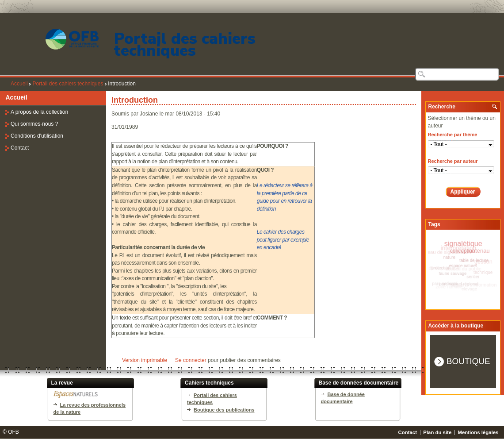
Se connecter (191, 360)
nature (449, 256)
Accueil (19, 84)
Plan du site (437, 432)
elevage (468, 289)
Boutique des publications (224, 410)
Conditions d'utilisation (37, 136)
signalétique (466, 244)
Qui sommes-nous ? (34, 124)
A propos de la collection (39, 112)
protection (440, 267)
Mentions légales (478, 432)
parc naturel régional (457, 283)
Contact (20, 148)
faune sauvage (451, 273)
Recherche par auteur (453, 161)
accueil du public (466, 270)
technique (482, 273)
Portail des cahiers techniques (185, 45)
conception (462, 251)
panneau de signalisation (445, 251)
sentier (472, 277)
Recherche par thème (453, 135)
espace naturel (462, 265)
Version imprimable (145, 360)
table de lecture (473, 261)
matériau (479, 252)
